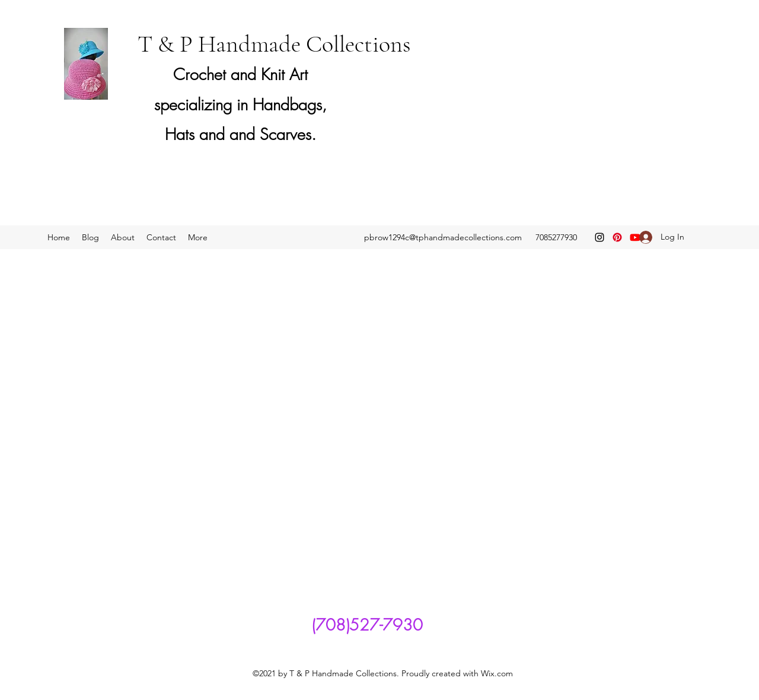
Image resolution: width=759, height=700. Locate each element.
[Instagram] (599, 237)
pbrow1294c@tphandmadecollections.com (443, 237)
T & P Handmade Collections (274, 44)
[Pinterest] (617, 237)
